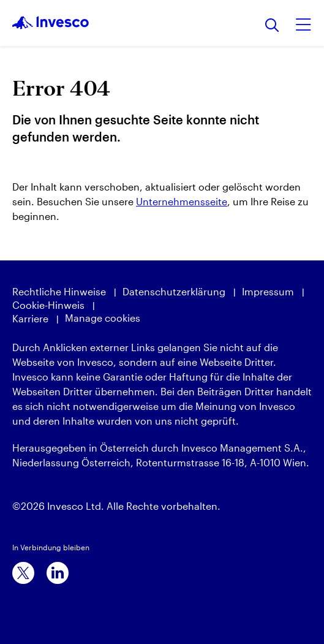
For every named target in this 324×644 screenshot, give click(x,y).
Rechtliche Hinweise (59, 291)
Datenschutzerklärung (174, 291)
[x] (23, 573)
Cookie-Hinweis (48, 305)
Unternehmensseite (182, 201)
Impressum (268, 291)
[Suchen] (272, 26)
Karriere (30, 318)
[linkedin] (58, 573)
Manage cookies (103, 318)
